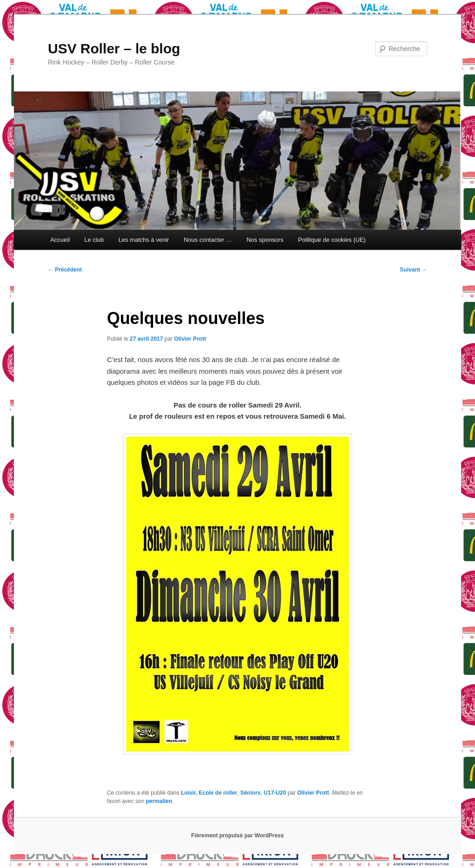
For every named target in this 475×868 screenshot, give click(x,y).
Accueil (60, 240)
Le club (94, 240)
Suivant (414, 270)
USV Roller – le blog (114, 49)
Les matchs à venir (144, 240)
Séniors (250, 793)
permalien (159, 801)
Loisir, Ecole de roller (209, 793)
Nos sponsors (265, 240)
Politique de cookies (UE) (332, 240)
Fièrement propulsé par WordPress (237, 836)
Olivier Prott (190, 339)
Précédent (65, 270)
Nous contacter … (208, 240)
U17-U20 (275, 793)
